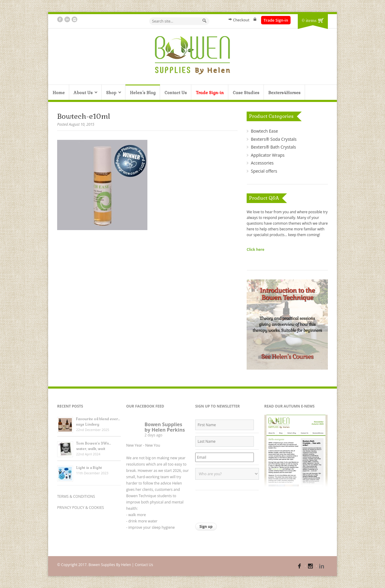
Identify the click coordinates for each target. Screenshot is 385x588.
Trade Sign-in (276, 20)
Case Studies (246, 93)
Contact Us (176, 93)
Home (59, 93)
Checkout (241, 20)
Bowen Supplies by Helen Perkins (165, 427)
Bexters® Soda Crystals (274, 139)
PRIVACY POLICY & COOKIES (81, 508)
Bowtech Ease (264, 131)
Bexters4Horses (284, 93)
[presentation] (241, 505)
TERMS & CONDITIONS (76, 496)
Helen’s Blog (143, 93)
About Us (83, 93)
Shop (111, 93)
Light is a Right (89, 468)
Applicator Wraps (268, 155)
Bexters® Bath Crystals (273, 147)
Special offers (264, 171)
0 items (309, 20)
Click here (256, 249)
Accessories (262, 163)
